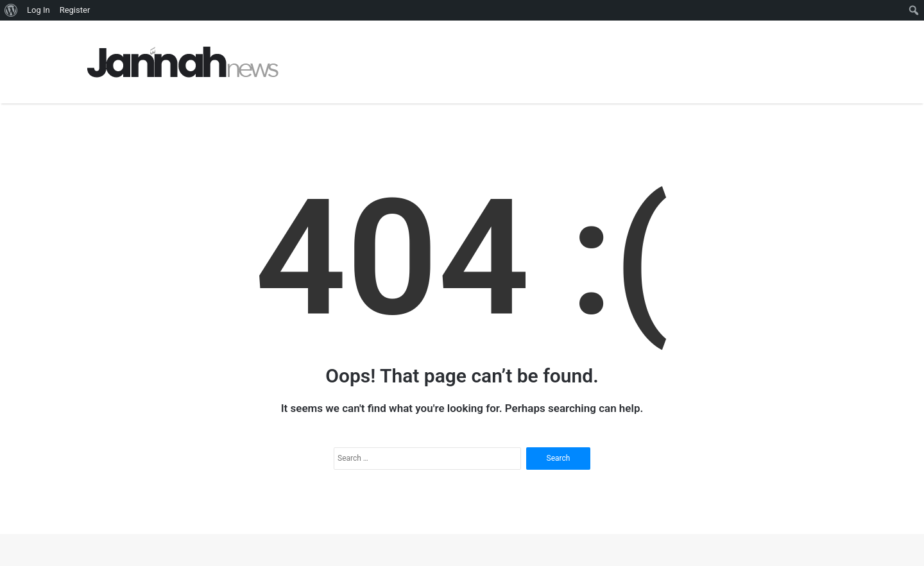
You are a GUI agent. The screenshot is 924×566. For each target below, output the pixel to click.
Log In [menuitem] (38, 10)
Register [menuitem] (75, 10)
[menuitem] (11, 10)
